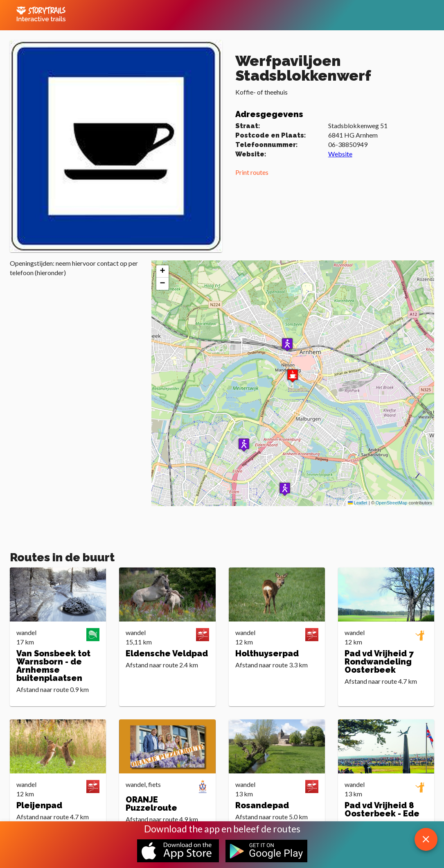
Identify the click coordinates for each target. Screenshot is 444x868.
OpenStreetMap (392, 503)
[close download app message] (426, 839)
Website (340, 154)
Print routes (252, 172)
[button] (287, 345)
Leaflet (358, 503)
